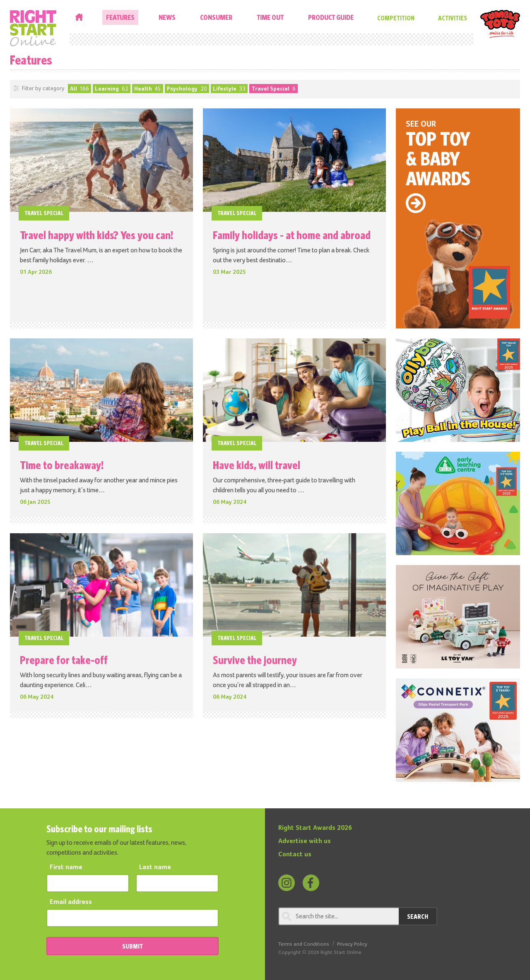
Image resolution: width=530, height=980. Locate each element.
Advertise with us (305, 841)
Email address (71, 902)
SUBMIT (132, 946)
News (167, 17)
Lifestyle (229, 89)
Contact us (295, 855)
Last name (155, 867)
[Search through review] (338, 916)
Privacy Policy (352, 944)
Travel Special (273, 89)
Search (418, 916)
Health (148, 89)
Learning (112, 89)
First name (66, 867)
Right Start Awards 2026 (315, 828)
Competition (396, 18)
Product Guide (331, 17)
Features (120, 17)
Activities (453, 18)
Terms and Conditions (304, 944)
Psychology (187, 89)
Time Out (270, 17)
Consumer (216, 17)
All (80, 89)
